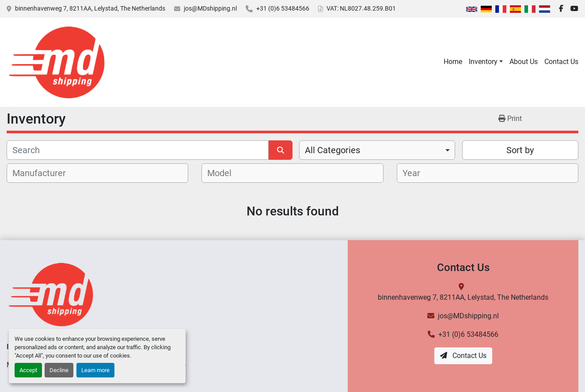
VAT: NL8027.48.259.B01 (361, 8)
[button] (486, 62)
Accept (28, 370)
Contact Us (561, 62)
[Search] (138, 150)
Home (453, 62)
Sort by (520, 150)
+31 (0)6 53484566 (283, 8)
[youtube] (574, 9)
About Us (524, 62)
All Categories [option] (332, 150)
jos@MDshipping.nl (210, 8)
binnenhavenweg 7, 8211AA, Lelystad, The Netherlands (90, 8)
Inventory (483, 62)
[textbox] (44, 173)
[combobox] (377, 150)
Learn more (95, 370)
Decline (59, 370)
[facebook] (561, 9)
